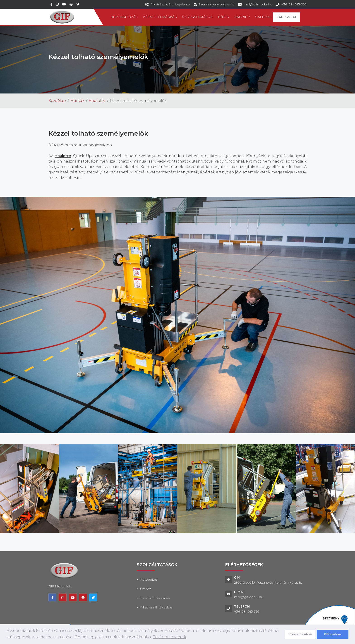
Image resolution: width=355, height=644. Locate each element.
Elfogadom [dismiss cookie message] (333, 634)
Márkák (77, 101)
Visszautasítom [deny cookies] (300, 634)
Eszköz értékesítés (155, 598)
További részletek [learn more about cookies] (170, 637)
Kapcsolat (286, 17)
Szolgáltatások (197, 17)
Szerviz (145, 589)
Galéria (263, 17)
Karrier (242, 17)
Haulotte (97, 101)
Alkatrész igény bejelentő (170, 4)
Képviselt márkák (160, 17)
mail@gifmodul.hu (258, 4)
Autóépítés (149, 579)
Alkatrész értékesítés (156, 607)
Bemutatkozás (124, 17)
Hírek (223, 17)
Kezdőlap (57, 101)
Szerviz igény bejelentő (217, 4)
